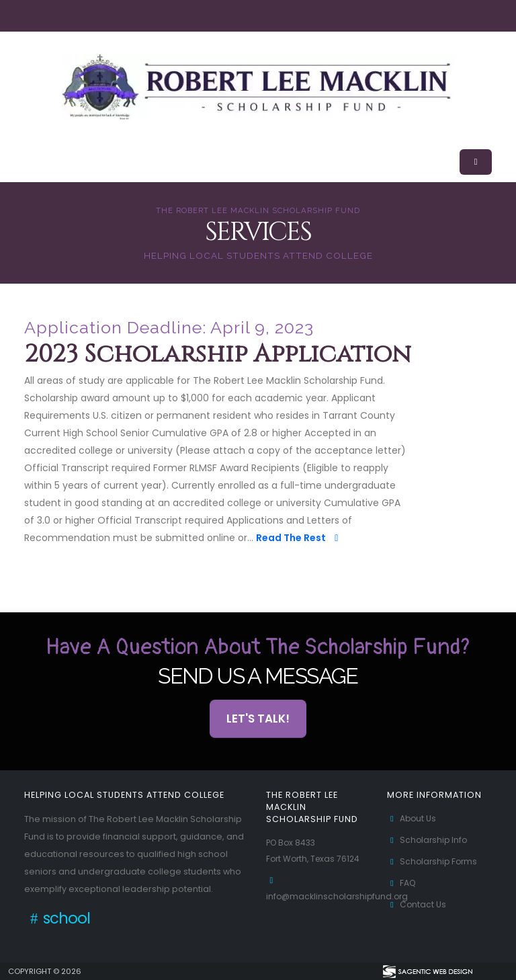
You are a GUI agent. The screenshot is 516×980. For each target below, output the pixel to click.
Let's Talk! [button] (258, 719)
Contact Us (417, 904)
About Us (413, 818)
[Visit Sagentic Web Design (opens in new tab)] (427, 971)
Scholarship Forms (434, 861)
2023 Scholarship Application (218, 355)
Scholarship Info (429, 840)
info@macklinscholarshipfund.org (339, 896)
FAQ (402, 883)
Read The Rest (299, 538)
